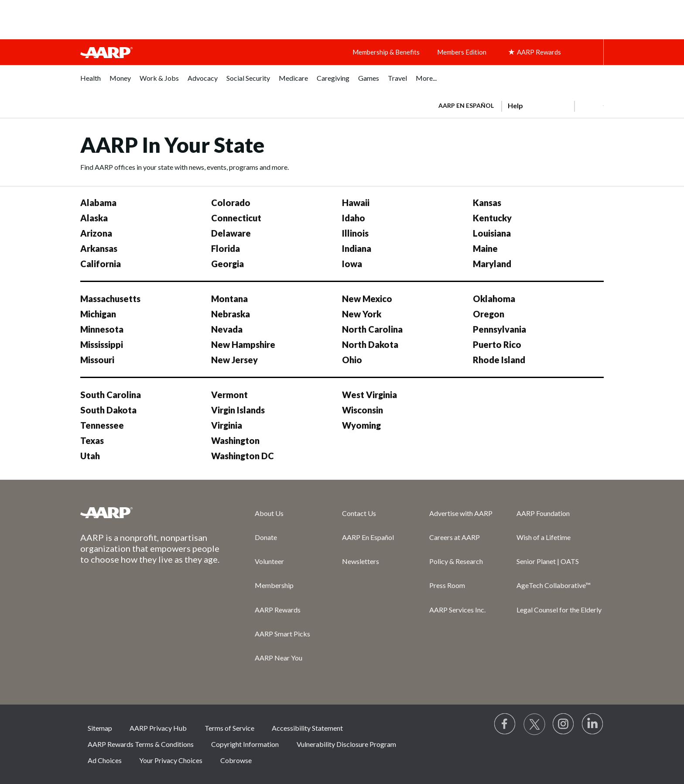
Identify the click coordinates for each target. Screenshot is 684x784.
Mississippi (102, 344)
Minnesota (102, 329)
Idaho (354, 218)
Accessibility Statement (307, 728)
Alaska (94, 218)
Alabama (98, 203)
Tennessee (102, 425)
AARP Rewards (278, 610)
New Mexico (367, 299)
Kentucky (492, 218)
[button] (589, 106)
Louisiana (492, 233)
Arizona (96, 233)
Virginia (227, 425)
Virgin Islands (238, 410)
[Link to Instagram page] (564, 724)
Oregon (489, 314)
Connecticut (236, 218)
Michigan (98, 314)
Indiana (357, 248)
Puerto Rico (497, 344)
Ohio (352, 360)
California (101, 264)
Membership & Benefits (386, 52)
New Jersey (234, 360)
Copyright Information (245, 744)
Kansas (487, 203)
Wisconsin (363, 410)
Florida (226, 248)
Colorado (231, 203)
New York (362, 314)
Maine (485, 248)
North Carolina (372, 329)
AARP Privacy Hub (158, 728)
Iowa (352, 264)
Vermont (229, 395)
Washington (235, 440)
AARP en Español (466, 105)
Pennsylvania (499, 329)
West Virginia (369, 395)
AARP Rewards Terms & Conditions (141, 744)
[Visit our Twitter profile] (534, 724)
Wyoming (361, 425)
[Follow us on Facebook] (505, 724)
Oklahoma (494, 299)
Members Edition (462, 52)
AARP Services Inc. (457, 610)
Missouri (97, 360)
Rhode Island (499, 360)
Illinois (355, 233)
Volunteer (269, 561)
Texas (92, 440)
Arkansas (99, 248)
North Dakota (370, 344)
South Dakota (108, 410)
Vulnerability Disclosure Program (346, 744)
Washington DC (243, 456)
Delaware (231, 233)
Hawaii (356, 203)
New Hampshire (243, 344)
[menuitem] (91, 83)
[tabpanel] (517, 105)
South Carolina (111, 395)
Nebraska (231, 314)
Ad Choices (105, 760)
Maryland (492, 264)
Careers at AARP (455, 537)
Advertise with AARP (461, 513)
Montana (229, 299)
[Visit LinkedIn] (593, 724)
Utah (90, 456)
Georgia (227, 264)
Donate (266, 537)
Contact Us (359, 513)
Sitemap (100, 728)
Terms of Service (229, 728)
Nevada (227, 329)
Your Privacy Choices (171, 760)
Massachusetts (110, 299)
